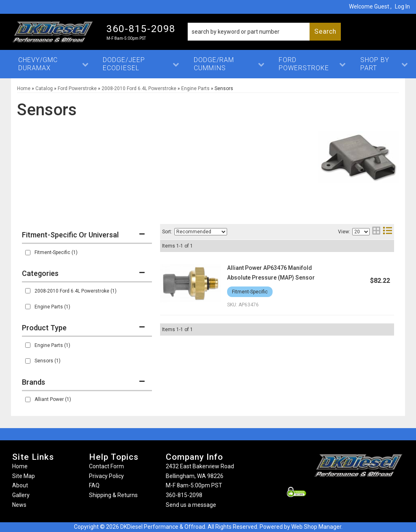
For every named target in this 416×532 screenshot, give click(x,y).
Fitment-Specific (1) (56, 252)
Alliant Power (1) (53, 399)
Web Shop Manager (316, 527)
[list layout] (388, 232)
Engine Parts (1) (52, 307)
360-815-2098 (184, 495)
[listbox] (201, 232)
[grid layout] (376, 232)
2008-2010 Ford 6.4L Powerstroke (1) (76, 291)
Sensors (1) (48, 361)
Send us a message (191, 505)
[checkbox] (28, 253)
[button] (264, 32)
